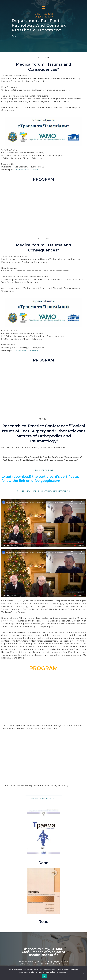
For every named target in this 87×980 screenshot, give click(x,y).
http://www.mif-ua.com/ (27, 170)
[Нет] (83, 974)
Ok (44, 976)
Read (44, 863)
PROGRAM (44, 179)
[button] (43, 8)
